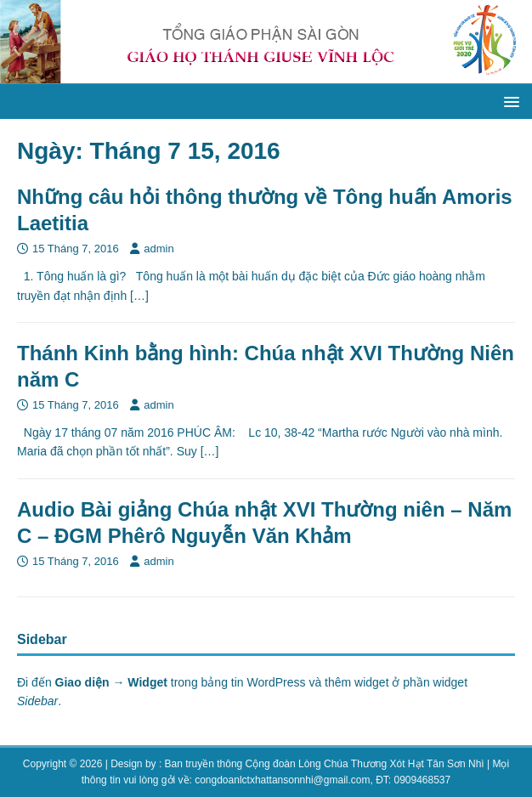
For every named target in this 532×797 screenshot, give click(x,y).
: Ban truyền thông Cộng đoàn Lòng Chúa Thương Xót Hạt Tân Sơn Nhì (322, 764)
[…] (139, 296)
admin (158, 249)
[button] (509, 101)
